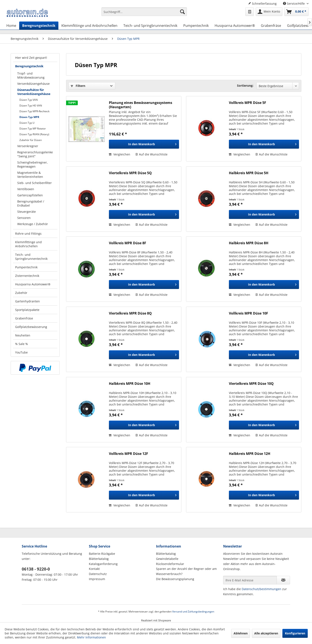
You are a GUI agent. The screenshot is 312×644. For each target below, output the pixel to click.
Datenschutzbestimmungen (261, 589)
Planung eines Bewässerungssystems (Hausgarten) (141, 105)
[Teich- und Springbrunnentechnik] (150, 26)
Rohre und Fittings (28, 234)
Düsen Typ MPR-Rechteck (34, 111)
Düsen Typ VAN (29, 100)
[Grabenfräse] (271, 26)
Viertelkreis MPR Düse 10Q (251, 384)
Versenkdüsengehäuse (33, 84)
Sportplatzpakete (27, 310)
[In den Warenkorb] (144, 144)
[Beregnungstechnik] (39, 26)
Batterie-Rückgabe (102, 554)
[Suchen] (182, 12)
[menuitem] (144, 14)
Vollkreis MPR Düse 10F (248, 313)
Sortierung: (245, 86)
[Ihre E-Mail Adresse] (250, 580)
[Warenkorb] (296, 12)
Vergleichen (120, 154)
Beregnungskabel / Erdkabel (31, 203)
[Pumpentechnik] (196, 26)
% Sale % (22, 344)
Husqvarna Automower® (33, 284)
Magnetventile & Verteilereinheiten (30, 175)
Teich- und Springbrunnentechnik (31, 257)
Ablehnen (241, 633)
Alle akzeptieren (266, 633)
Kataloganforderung (103, 564)
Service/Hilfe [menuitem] (294, 4)
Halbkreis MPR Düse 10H (130, 384)
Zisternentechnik (27, 276)
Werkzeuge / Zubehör (33, 224)
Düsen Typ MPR (29, 117)
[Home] (11, 26)
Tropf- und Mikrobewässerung (31, 75)
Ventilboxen (26, 189)
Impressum (97, 579)
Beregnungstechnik (29, 66)
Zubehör (21, 293)
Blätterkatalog (99, 559)
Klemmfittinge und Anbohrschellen (28, 244)
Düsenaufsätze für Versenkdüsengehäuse (34, 92)
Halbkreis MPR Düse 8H (249, 243)
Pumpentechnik (26, 267)
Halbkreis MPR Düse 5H (249, 173)
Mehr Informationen (91, 637)
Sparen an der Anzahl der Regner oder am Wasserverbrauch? (186, 571)
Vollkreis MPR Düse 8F (128, 243)
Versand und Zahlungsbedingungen (193, 612)
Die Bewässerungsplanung (175, 579)
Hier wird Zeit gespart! (31, 58)
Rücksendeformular (170, 564)
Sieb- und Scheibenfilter (35, 183)
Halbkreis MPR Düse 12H (250, 454)
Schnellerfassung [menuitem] (262, 4)
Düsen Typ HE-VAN (31, 106)
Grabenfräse (24, 318)
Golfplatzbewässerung (31, 327)
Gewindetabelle (167, 559)
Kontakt (94, 569)
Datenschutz (98, 574)
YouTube (21, 352)
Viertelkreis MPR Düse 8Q (130, 313)
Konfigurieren (295, 633)
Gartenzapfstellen (30, 195)
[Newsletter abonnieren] (283, 580)
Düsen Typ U (27, 123)
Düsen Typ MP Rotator (33, 129)
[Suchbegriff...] (144, 12)
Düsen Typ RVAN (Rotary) (34, 134)
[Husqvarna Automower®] (235, 26)
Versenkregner (28, 146)
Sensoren (24, 218)
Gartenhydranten (27, 301)
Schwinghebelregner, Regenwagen (32, 164)
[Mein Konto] (269, 12)
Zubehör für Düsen (31, 140)
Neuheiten (23, 335)
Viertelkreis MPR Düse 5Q (130, 173)
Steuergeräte (27, 212)
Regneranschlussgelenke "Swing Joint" (35, 154)
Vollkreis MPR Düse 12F (129, 454)
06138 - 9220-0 (36, 569)
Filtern (78, 86)
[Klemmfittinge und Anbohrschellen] (89, 26)
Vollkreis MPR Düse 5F (248, 103)
